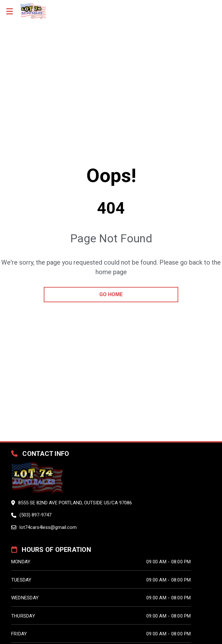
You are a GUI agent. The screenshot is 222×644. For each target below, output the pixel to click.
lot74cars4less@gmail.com (48, 527)
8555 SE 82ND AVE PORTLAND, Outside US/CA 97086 (75, 503)
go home (111, 294)
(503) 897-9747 (35, 515)
